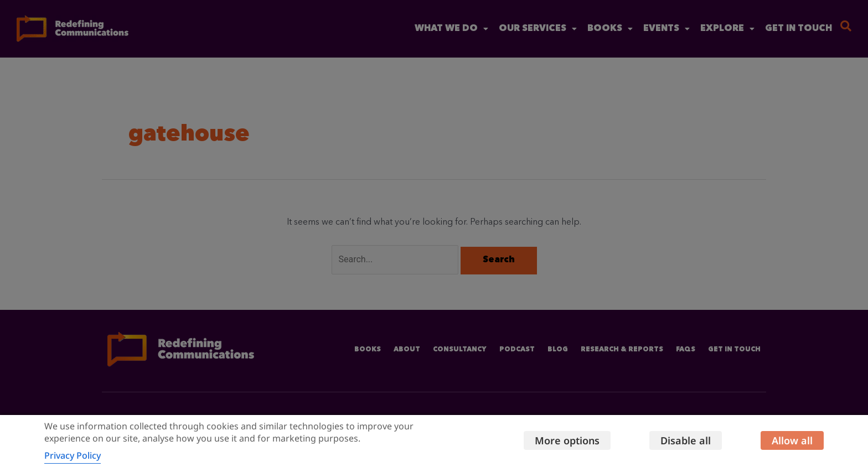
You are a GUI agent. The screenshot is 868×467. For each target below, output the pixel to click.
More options (567, 440)
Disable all (686, 440)
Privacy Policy (73, 455)
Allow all (792, 440)
